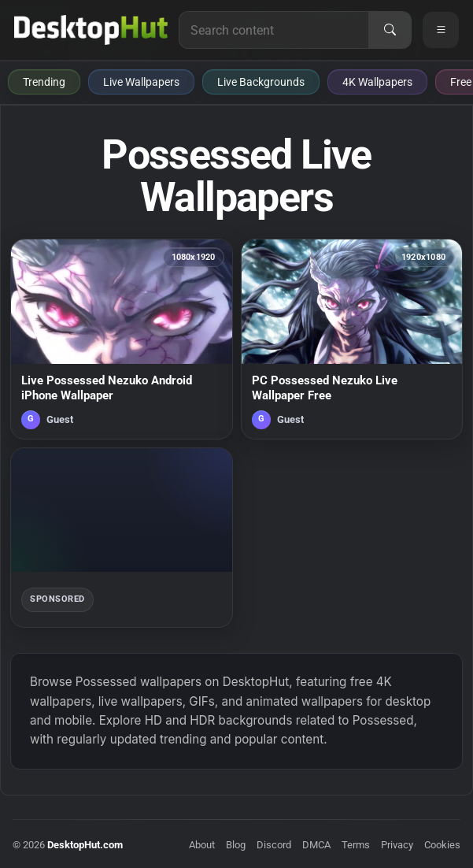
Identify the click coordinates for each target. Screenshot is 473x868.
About (202, 845)
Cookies (442, 845)
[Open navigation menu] (441, 30)
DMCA (316, 845)
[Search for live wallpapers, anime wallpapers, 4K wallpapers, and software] (274, 30)
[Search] (390, 30)
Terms (356, 845)
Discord (274, 845)
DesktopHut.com (85, 845)
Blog (236, 845)
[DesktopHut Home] (91, 30)
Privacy (397, 845)
